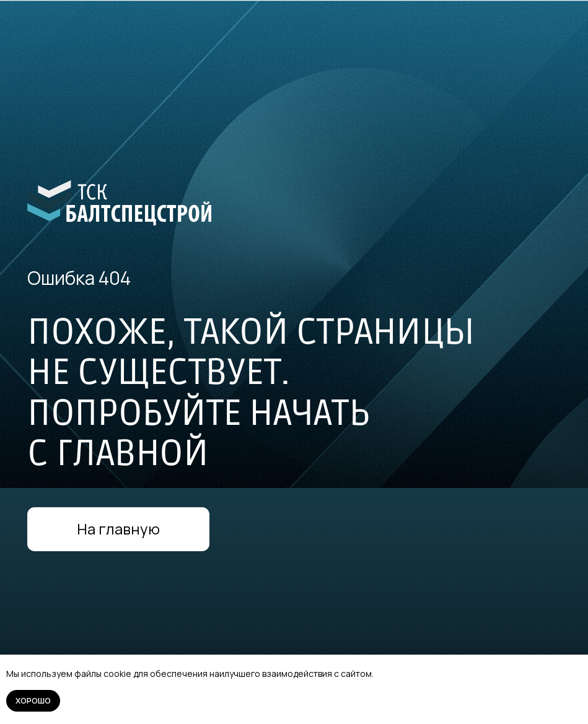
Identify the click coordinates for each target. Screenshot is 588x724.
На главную (118, 529)
